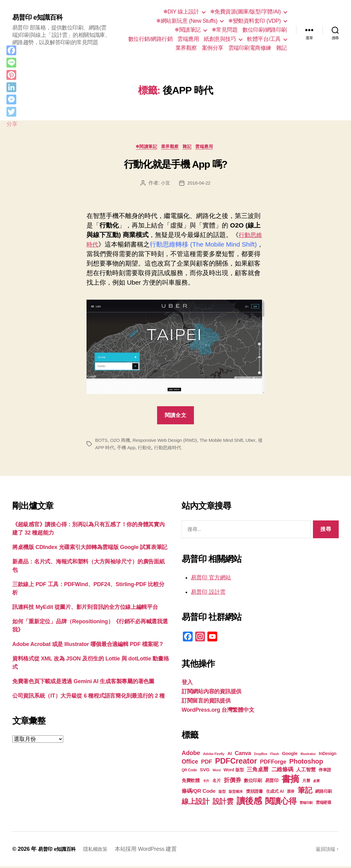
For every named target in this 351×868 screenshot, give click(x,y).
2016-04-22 (199, 184)
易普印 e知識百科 (40, 18)
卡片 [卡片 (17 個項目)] (206, 782)
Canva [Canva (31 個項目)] (243, 755)
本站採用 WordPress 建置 (153, 850)
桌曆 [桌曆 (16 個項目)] (316, 782)
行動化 (152, 449)
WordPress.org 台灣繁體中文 (218, 711)
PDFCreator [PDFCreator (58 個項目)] (236, 762)
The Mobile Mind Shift (228, 441)
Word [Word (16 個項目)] (217, 772)
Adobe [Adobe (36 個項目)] (191, 754)
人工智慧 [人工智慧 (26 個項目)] (306, 771)
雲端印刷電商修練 (250, 48)
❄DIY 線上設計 (181, 12)
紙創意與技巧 (220, 39)
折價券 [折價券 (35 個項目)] (232, 781)
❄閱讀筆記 (188, 30)
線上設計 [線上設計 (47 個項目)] (196, 803)
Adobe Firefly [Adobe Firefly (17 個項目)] (214, 755)
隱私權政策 (101, 850)
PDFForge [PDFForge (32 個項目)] (273, 763)
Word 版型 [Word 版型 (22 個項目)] (233, 771)
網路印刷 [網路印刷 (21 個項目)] (324, 793)
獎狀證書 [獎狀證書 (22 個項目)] (255, 793)
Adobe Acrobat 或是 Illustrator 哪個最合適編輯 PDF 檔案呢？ (88, 645)
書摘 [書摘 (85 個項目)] (290, 780)
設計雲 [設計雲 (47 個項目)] (223, 803)
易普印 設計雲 (208, 594)
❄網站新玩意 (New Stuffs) (187, 21)
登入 (187, 684)
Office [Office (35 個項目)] (190, 763)
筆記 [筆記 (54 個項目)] (305, 792)
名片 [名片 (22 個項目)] (216, 782)
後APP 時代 (108, 449)
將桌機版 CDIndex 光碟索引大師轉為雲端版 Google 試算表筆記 (90, 548)
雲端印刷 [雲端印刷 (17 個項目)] (306, 804)
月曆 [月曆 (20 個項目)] (306, 782)
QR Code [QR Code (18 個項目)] (189, 772)
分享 (12, 124)
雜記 (282, 48)
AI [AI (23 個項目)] (229, 755)
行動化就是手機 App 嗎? (176, 166)
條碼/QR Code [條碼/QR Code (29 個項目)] (199, 792)
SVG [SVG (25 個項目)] (205, 771)
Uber (258, 441)
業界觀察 (186, 48)
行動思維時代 (176, 449)
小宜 (165, 184)
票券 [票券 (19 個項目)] (291, 793)
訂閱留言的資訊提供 (206, 702)
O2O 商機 (121, 441)
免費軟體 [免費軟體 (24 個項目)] (191, 782)
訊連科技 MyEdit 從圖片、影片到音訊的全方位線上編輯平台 (85, 608)
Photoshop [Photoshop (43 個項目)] (306, 763)
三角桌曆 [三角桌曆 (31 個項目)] (258, 771)
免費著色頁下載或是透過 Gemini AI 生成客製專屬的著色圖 (83, 683)
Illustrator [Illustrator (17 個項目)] (308, 755)
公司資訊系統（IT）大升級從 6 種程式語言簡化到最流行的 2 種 (89, 697)
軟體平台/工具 (264, 39)
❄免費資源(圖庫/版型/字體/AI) (245, 12)
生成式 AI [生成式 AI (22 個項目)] (275, 793)
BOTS (102, 441)
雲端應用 (188, 39)
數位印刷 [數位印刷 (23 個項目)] (253, 782)
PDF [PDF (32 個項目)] (206, 763)
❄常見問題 (225, 30)
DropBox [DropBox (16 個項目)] (261, 755)
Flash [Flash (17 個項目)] (275, 755)
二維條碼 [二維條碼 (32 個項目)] (282, 771)
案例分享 (213, 48)
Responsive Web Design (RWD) (168, 441)
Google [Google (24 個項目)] (290, 755)
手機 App (133, 449)
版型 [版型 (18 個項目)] (222, 793)
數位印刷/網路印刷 (265, 30)
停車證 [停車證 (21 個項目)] (325, 771)
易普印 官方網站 (211, 579)
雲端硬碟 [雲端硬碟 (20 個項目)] (324, 804)
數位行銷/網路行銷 (150, 39)
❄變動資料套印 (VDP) (255, 21)
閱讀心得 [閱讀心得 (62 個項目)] (281, 803)
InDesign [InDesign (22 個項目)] (328, 755)
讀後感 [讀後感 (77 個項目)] (249, 802)
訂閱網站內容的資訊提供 (212, 693)
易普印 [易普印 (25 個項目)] (272, 782)
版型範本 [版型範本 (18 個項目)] (236, 793)
